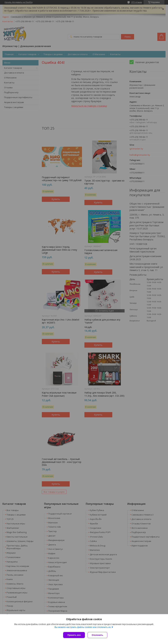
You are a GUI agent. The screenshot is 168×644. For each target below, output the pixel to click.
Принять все (74, 635)
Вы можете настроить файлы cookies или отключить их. (83, 628)
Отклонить (98, 635)
